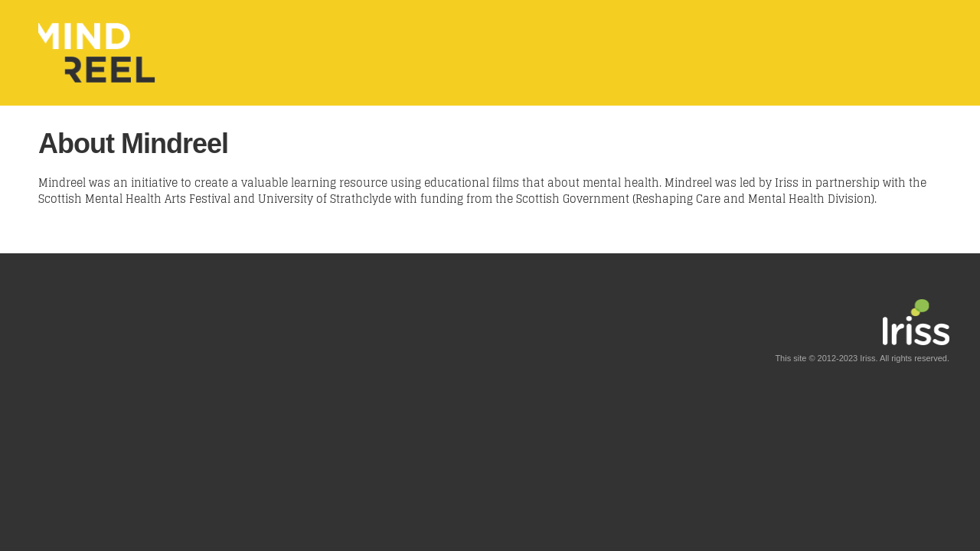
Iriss (867, 358)
